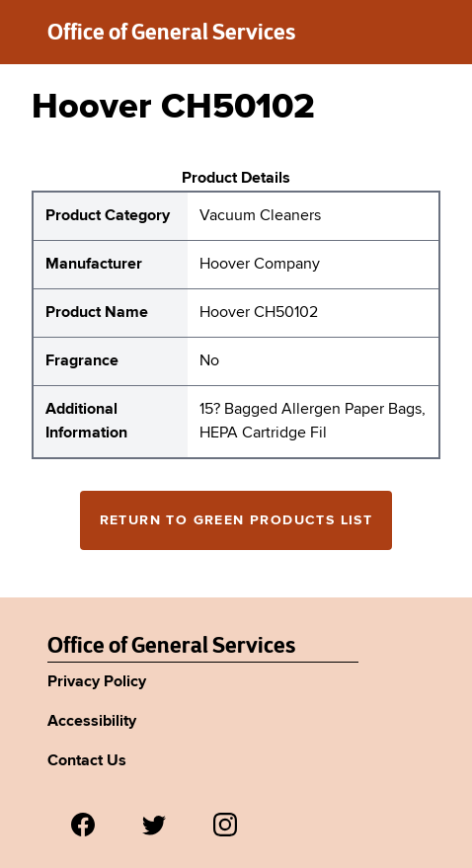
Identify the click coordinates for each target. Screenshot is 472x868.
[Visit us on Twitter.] (154, 825)
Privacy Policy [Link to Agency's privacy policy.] (97, 682)
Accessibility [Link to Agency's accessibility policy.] (92, 722)
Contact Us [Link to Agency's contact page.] (87, 761)
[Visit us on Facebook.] (83, 825)
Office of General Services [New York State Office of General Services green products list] (171, 32)
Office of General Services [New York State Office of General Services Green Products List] (171, 645)
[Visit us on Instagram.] (225, 825)
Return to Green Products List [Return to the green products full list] (236, 520)
